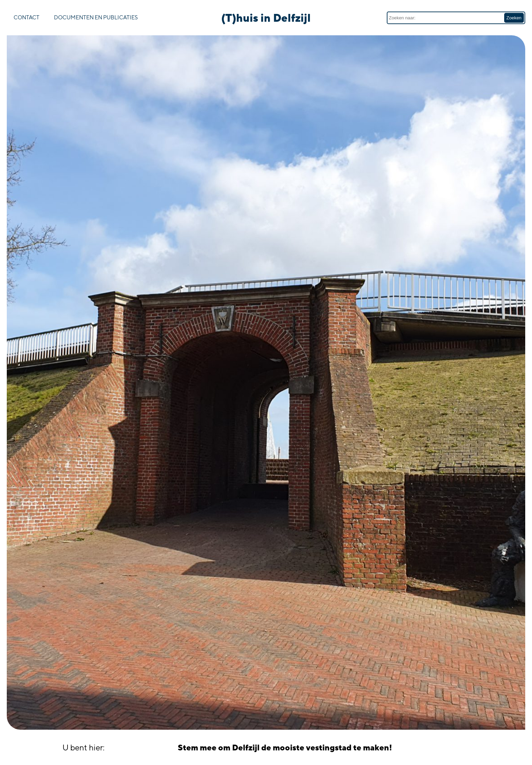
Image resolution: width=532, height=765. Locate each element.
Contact (26, 17)
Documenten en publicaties (96, 17)
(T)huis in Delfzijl (266, 18)
